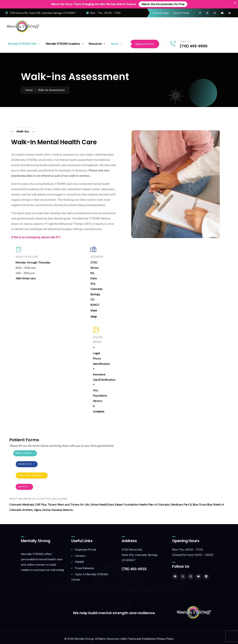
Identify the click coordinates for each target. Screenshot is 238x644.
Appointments (144, 44)
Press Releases (85, 568)
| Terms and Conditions (141, 639)
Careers (80, 556)
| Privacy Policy (165, 639)
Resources (95, 44)
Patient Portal (181, 13)
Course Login (161, 13)
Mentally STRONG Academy (63, 44)
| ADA (123, 639)
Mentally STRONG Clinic (22, 44)
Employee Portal (85, 550)
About (114, 44)
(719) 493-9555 (194, 46)
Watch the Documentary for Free (163, 4)
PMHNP (79, 562)
